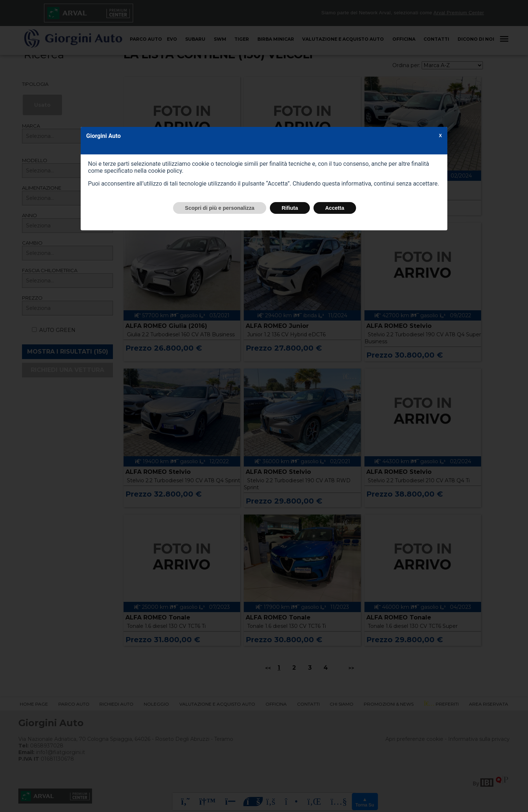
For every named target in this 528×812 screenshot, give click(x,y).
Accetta (335, 208)
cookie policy (165, 171)
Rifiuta (290, 208)
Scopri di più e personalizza (220, 208)
